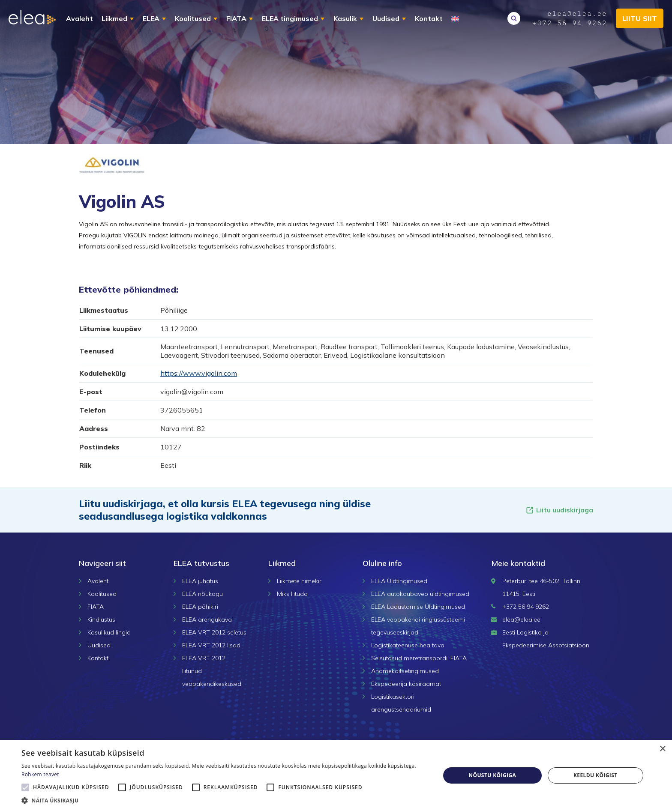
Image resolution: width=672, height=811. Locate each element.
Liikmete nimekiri (300, 581)
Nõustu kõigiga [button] (492, 775)
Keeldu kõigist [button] (595, 775)
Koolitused (193, 18)
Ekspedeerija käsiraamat (406, 684)
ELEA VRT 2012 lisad (211, 645)
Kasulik (345, 18)
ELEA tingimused (290, 18)
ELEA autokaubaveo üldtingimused (420, 594)
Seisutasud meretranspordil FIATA (419, 658)
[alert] (336, 775)
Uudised (386, 18)
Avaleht (79, 18)
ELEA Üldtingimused (399, 581)
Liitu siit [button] (640, 18)
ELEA (151, 18)
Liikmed (114, 18)
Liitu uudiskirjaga (559, 510)
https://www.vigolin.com (199, 373)
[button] (225, 800)
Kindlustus (101, 619)
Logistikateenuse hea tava (408, 645)
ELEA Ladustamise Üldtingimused (418, 607)
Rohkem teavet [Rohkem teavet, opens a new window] (40, 774)
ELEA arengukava (207, 619)
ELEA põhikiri (200, 607)
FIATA (236, 18)
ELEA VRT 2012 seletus (214, 632)
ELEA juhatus (200, 581)
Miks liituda (292, 594)
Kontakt (429, 18)
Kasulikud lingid (109, 632)
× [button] (662, 749)
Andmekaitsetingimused (405, 671)
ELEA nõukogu (202, 594)
